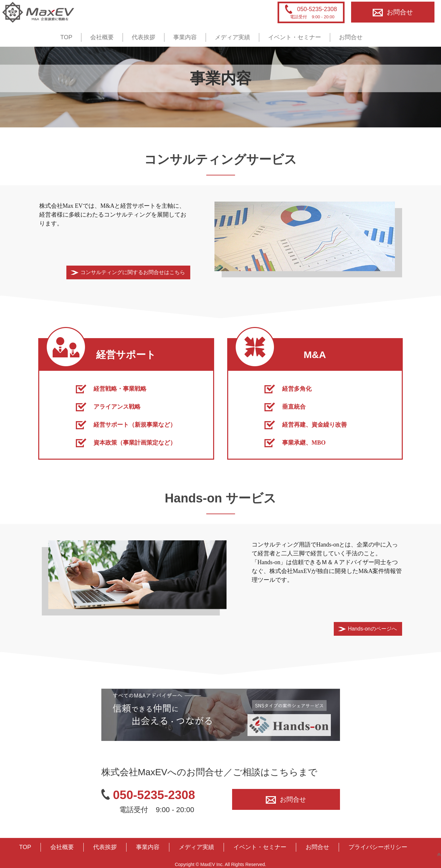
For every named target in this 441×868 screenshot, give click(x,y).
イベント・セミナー (295, 37)
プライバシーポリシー (378, 847)
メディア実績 (232, 37)
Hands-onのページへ (372, 629)
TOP (67, 37)
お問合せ (393, 12)
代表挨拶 (144, 37)
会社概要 (102, 37)
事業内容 (185, 37)
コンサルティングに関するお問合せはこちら (133, 272)
